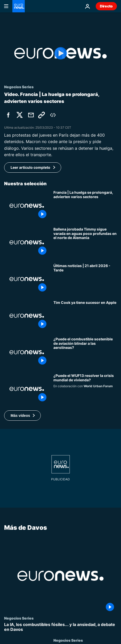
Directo (106, 6)
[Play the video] (60, 53)
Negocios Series (19, 618)
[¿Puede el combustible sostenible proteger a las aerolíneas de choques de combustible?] (85, 352)
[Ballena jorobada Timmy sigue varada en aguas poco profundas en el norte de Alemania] (85, 242)
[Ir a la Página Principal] (19, 6)
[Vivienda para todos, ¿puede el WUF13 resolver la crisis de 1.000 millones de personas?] (85, 389)
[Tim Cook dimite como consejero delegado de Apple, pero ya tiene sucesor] (85, 316)
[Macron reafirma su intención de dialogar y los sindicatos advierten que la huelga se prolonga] (85, 206)
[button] (22, 416)
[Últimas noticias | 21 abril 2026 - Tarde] (85, 279)
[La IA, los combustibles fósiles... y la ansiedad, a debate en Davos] (60, 627)
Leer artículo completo (30, 167)
